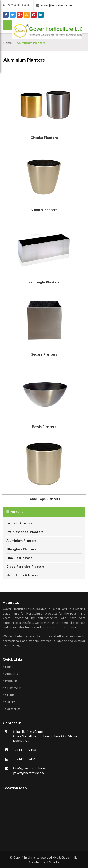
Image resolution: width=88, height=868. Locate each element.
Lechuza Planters (19, 523)
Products (11, 681)
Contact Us (13, 709)
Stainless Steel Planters (25, 532)
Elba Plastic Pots (19, 558)
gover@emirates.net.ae (57, 5)
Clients (10, 695)
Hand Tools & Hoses (22, 575)
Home (8, 43)
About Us (12, 674)
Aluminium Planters (21, 540)
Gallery (10, 702)
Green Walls (13, 688)
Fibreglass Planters (21, 549)
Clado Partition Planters (25, 566)
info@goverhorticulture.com (32, 768)
